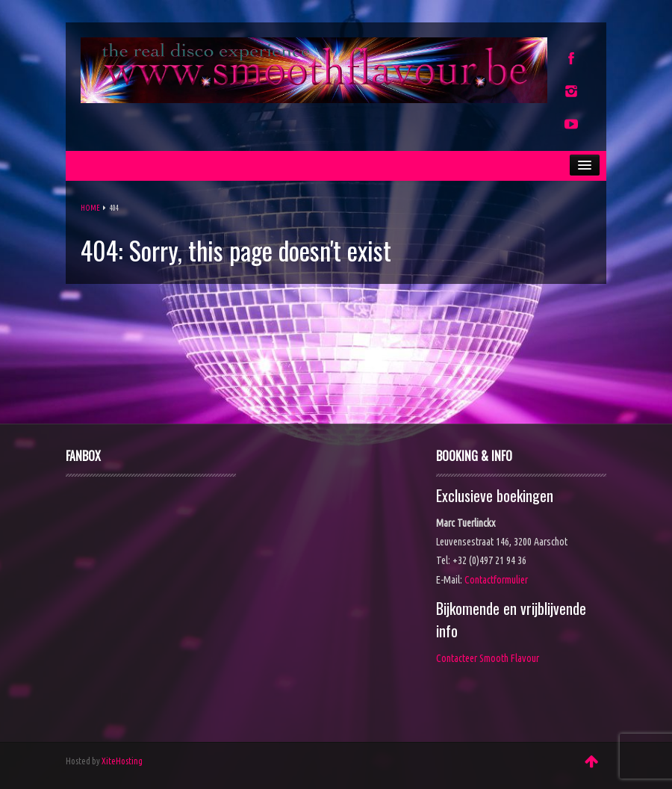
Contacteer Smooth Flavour (488, 658)
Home (90, 208)
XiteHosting (122, 761)
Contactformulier (496, 580)
